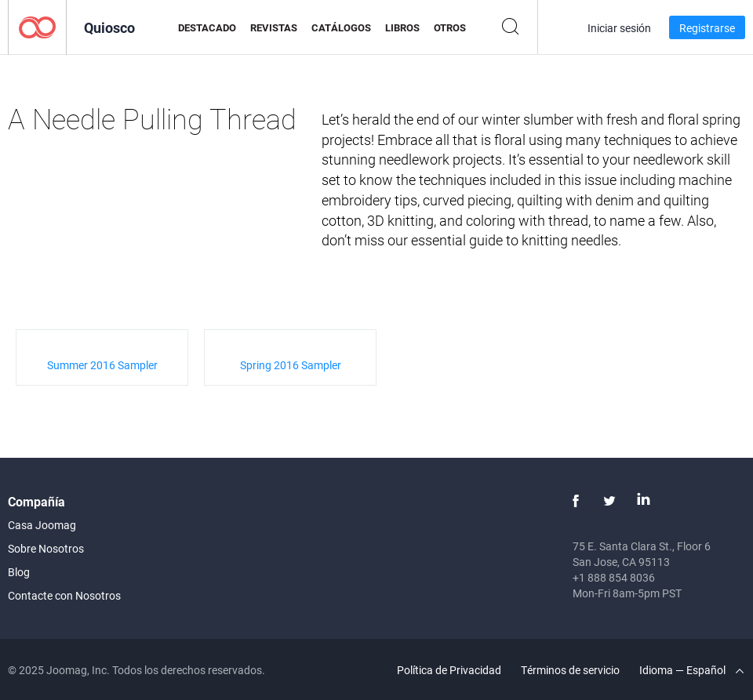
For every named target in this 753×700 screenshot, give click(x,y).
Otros (450, 27)
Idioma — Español (691, 670)
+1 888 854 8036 (614, 577)
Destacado (207, 27)
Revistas (274, 27)
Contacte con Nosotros (64, 595)
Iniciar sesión (619, 28)
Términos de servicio (570, 670)
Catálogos (341, 27)
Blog (19, 572)
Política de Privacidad (449, 670)
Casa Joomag (42, 525)
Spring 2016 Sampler (291, 365)
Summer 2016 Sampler (102, 365)
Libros (402, 27)
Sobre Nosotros (46, 548)
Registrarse (707, 28)
